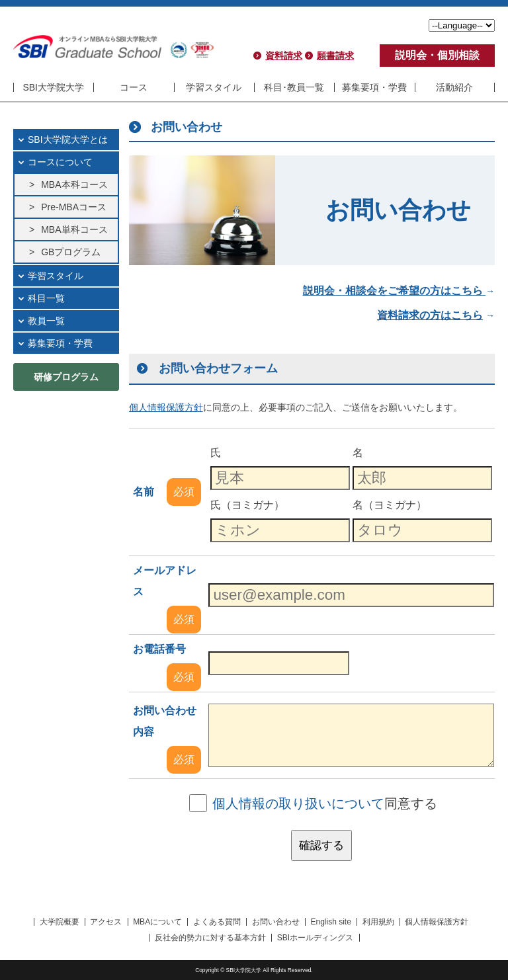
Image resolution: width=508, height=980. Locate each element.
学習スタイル (214, 87)
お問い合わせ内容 (165, 721)
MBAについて (157, 922)
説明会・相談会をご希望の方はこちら (394, 291)
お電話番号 (159, 649)
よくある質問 (217, 922)
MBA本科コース (74, 184)
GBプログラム (71, 252)
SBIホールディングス (315, 938)
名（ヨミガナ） (390, 505)
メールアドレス (165, 581)
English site (330, 922)
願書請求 (335, 56)
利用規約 (378, 922)
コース (134, 87)
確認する (321, 845)
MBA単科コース (74, 229)
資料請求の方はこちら (430, 315)
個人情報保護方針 (437, 922)
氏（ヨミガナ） (247, 505)
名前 (144, 492)
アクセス (106, 922)
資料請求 (284, 56)
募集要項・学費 (374, 87)
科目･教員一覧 (294, 87)
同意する (325, 803)
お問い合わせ (276, 922)
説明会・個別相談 (437, 55)
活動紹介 (454, 87)
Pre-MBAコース (74, 207)
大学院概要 (60, 922)
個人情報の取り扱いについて (298, 803)
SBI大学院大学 (53, 87)
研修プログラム (66, 377)
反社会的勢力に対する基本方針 (210, 938)
